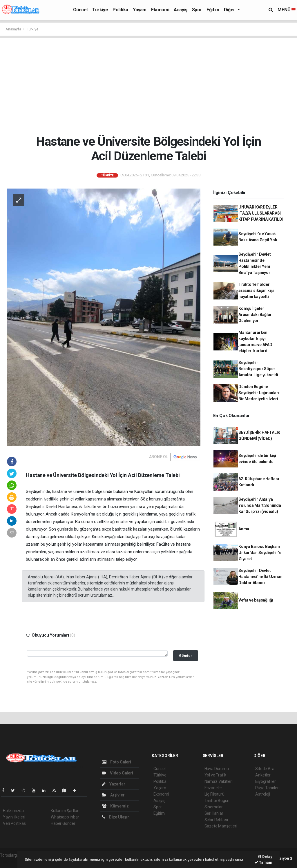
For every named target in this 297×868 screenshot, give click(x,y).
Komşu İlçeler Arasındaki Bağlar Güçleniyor (255, 315)
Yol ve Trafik (215, 775)
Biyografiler (266, 781)
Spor (197, 10)
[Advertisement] (149, 86)
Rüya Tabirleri (267, 788)
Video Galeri (117, 773)
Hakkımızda (13, 811)
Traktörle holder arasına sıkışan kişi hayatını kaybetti (256, 290)
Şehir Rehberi (216, 820)
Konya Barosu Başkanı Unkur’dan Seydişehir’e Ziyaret (260, 553)
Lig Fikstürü (214, 794)
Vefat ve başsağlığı (256, 600)
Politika (120, 10)
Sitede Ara (265, 769)
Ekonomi (160, 10)
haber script (11, 861)
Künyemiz (115, 806)
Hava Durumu (217, 769)
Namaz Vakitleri (219, 781)
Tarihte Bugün (217, 801)
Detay (265, 857)
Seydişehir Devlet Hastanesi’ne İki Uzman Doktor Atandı (260, 577)
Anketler (263, 775)
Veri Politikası (15, 823)
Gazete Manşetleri (221, 826)
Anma (244, 529)
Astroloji (262, 794)
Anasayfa (14, 29)
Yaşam (140, 10)
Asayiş (181, 10)
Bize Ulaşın (116, 817)
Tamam (263, 862)
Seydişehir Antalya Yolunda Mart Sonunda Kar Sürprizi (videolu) (260, 505)
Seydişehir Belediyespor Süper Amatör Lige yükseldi (258, 369)
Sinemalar (214, 807)
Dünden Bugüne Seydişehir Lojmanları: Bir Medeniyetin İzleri (259, 393)
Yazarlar (114, 784)
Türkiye (100, 10)
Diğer (230, 10)
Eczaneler (213, 788)
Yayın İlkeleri (14, 817)
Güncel (80, 10)
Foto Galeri (117, 762)
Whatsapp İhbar (65, 817)
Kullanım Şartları (65, 811)
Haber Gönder (63, 823)
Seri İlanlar (214, 813)
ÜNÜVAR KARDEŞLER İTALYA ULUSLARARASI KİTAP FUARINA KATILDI (261, 213)
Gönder (185, 656)
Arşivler (113, 795)
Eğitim (213, 10)
